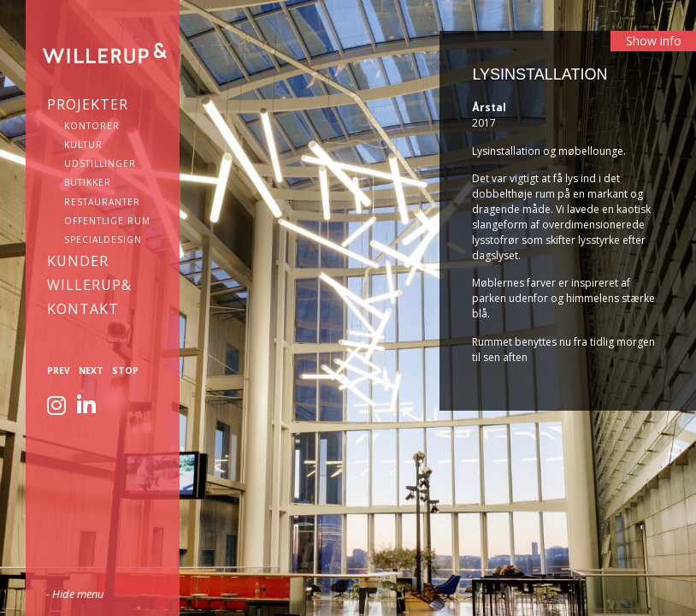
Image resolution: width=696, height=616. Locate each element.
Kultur (83, 145)
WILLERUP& (89, 285)
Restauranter (102, 202)
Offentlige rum (107, 221)
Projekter (88, 104)
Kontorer (92, 126)
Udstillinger (100, 163)
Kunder (78, 261)
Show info (654, 41)
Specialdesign (103, 240)
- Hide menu (75, 594)
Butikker (88, 182)
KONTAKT (83, 309)
